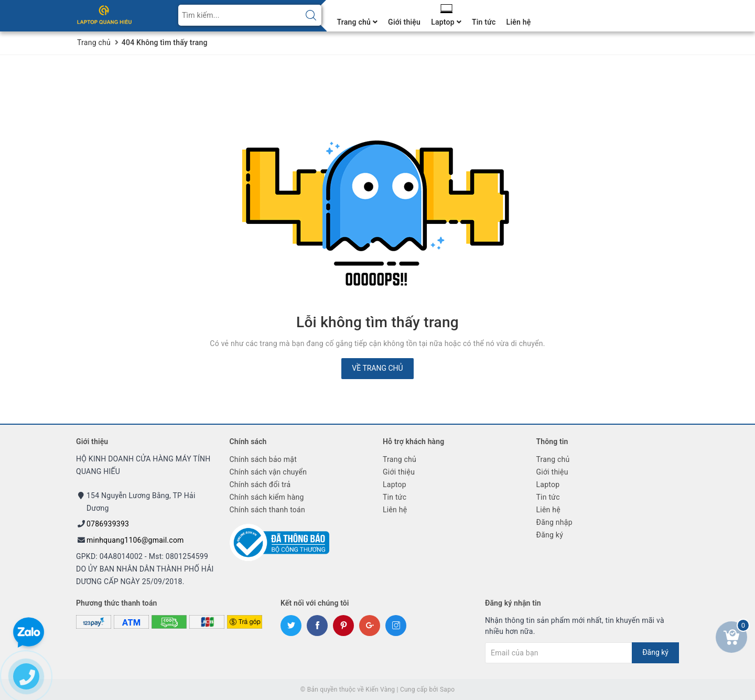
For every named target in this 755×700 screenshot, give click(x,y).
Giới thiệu (404, 22)
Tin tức (484, 22)
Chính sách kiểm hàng (267, 497)
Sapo (447, 690)
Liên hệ (519, 22)
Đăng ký (550, 535)
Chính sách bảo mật (263, 459)
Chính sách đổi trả (260, 484)
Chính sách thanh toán (267, 510)
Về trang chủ (377, 368)
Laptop (446, 22)
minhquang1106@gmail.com (135, 540)
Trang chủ (358, 22)
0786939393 (108, 524)
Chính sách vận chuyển (268, 472)
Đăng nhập (554, 522)
